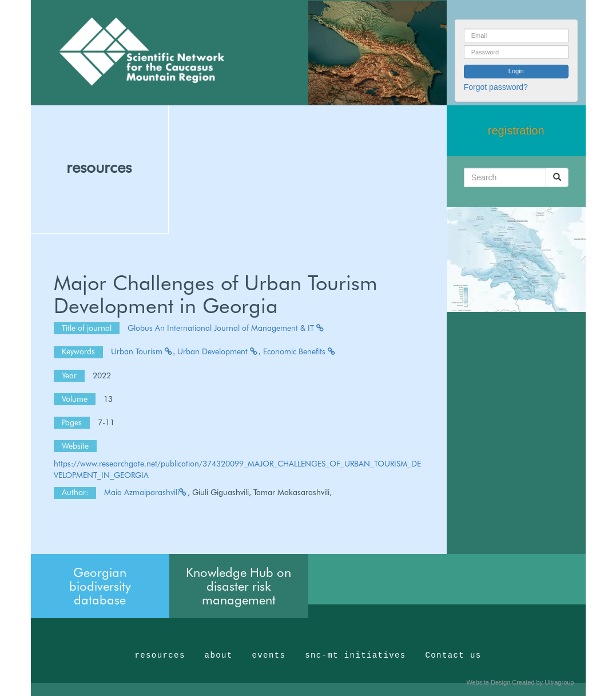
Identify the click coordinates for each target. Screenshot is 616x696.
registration (516, 130)
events (269, 655)
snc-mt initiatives (355, 655)
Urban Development (219, 351)
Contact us (454, 655)
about (219, 655)
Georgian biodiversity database (100, 586)
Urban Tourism (143, 351)
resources (99, 167)
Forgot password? (496, 87)
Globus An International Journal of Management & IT (226, 328)
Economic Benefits (300, 351)
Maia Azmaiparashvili (146, 492)
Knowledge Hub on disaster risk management (239, 586)
